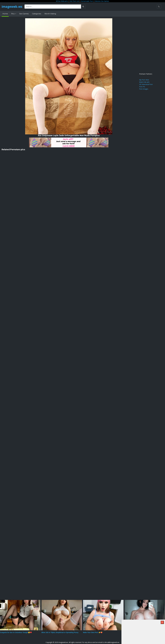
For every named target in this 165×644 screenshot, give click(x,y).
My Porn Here (144, 80)
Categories (37, 14)
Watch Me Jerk (144, 82)
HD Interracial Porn (146, 84)
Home (5, 14)
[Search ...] (53, 7)
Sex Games (24, 14)
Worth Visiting (50, 14)
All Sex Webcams (62, 1)
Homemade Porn (87, 1)
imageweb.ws (12, 7)
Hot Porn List (74, 1)
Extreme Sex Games (102, 1)
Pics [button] (13, 14)
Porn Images (144, 89)
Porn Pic (142, 87)
